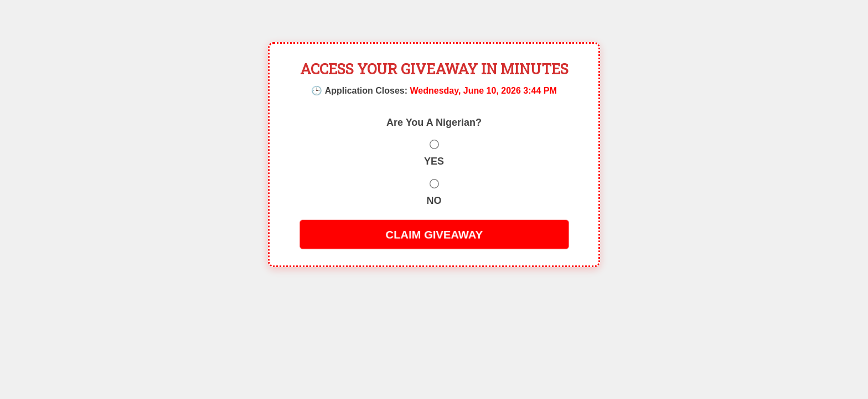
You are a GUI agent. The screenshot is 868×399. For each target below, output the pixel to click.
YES (434, 161)
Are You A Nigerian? (434, 122)
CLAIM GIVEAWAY (434, 234)
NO (434, 201)
